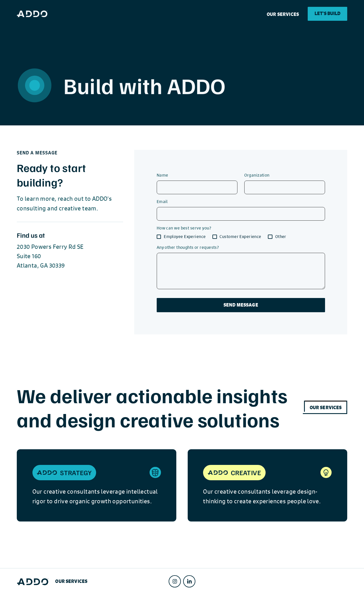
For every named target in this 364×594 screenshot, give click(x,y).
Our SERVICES (283, 14)
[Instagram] (175, 581)
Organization (257, 175)
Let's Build (328, 13)
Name (163, 175)
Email (162, 201)
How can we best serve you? (184, 228)
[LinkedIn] (189, 581)
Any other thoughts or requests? (188, 247)
